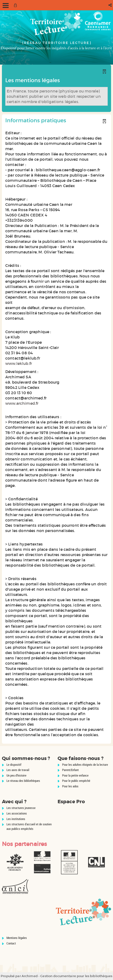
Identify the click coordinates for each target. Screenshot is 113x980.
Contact (11, 943)
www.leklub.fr (19, 363)
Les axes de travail (18, 770)
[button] (110, 5)
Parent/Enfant (70, 770)
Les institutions (16, 819)
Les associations (17, 813)
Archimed (30, 976)
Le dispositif (14, 765)
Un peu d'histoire (16, 775)
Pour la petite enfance (75, 775)
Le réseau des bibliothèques (23, 781)
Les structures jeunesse (21, 808)
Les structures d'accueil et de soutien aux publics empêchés (29, 826)
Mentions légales (17, 938)
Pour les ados (70, 786)
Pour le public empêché (76, 781)
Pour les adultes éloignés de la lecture (85, 765)
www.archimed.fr (22, 403)
